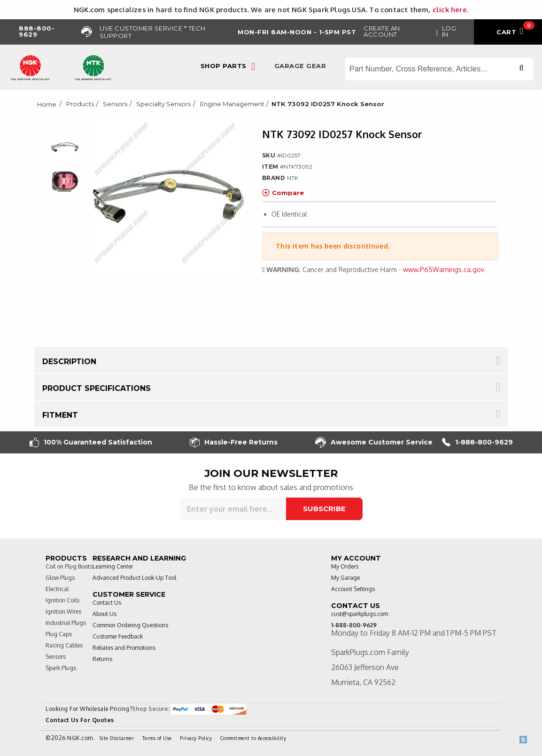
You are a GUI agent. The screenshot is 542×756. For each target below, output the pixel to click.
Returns (102, 659)
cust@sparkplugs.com (360, 614)
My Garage (345, 578)
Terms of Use (157, 738)
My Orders (345, 566)
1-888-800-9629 (477, 442)
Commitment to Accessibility (253, 738)
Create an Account (382, 31)
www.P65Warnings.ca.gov (444, 269)
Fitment (60, 415)
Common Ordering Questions (130, 625)
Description (69, 362)
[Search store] (439, 69)
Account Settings (353, 589)
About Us (105, 614)
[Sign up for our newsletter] (233, 509)
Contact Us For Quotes (80, 720)
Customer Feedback (118, 636)
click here (450, 9)
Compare (283, 193)
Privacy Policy (196, 738)
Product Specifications (97, 388)
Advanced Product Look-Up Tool (134, 578)
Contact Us (107, 603)
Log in (449, 31)
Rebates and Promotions (124, 648)
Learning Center (113, 566)
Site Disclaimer (117, 738)
